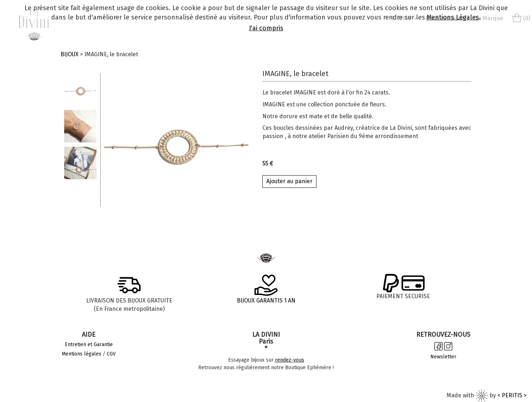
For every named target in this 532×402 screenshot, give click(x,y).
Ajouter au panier (289, 181)
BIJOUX (70, 54)
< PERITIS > (512, 395)
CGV (111, 354)
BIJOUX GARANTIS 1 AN (266, 301)
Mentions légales (81, 354)
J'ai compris (266, 28)
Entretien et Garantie (89, 344)
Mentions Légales (453, 17)
